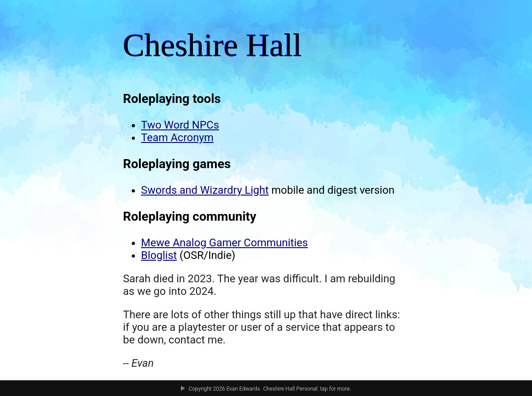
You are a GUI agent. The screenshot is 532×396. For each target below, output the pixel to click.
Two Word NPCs (180, 125)
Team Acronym (177, 138)
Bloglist (159, 255)
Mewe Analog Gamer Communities (225, 243)
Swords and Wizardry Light (205, 190)
